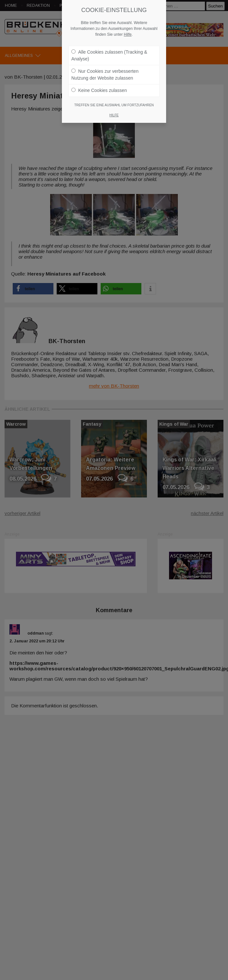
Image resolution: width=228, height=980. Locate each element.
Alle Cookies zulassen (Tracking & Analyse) (109, 55)
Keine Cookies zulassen (99, 90)
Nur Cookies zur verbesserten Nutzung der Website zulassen (105, 75)
